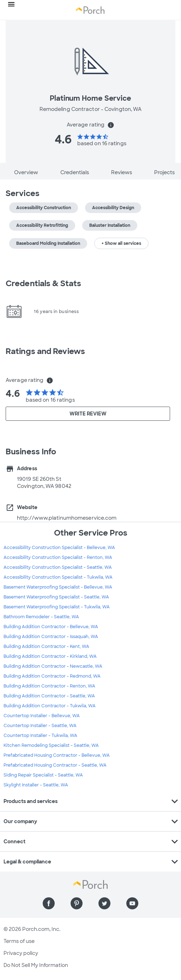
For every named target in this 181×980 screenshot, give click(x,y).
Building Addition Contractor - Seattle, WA (49, 696)
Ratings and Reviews (45, 351)
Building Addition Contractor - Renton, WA (49, 686)
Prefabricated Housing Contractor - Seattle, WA (55, 765)
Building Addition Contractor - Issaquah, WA (51, 637)
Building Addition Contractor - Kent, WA (46, 647)
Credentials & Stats (43, 284)
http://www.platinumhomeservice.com (67, 518)
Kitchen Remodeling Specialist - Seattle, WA (51, 745)
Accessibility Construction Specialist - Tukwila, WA (58, 577)
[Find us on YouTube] (132, 903)
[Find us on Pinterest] (77, 903)
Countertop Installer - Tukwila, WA (40, 736)
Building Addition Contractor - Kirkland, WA (50, 656)
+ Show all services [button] (121, 243)
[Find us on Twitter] (104, 903)
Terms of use (19, 941)
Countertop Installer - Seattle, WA (40, 726)
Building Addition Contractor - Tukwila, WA (50, 706)
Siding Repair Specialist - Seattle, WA (43, 775)
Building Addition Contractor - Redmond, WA (52, 676)
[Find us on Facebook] (49, 903)
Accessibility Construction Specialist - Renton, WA (58, 557)
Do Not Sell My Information (36, 965)
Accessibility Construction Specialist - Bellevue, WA (59, 548)
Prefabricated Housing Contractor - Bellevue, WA (57, 755)
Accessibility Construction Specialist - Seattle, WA (58, 567)
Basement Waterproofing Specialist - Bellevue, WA (58, 587)
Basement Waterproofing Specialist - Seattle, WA (56, 597)
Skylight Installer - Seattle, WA (36, 785)
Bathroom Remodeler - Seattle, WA (41, 617)
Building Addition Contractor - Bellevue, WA (51, 627)
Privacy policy (21, 953)
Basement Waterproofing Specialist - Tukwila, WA (57, 607)
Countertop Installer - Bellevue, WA (42, 716)
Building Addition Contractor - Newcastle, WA (53, 666)
